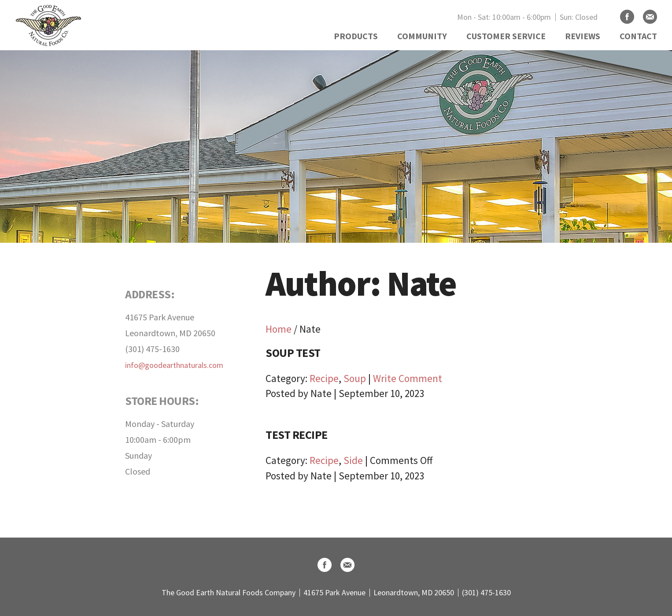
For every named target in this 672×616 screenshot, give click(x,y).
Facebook (627, 17)
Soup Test (293, 353)
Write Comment (408, 378)
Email (650, 17)
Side (353, 460)
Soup (355, 378)
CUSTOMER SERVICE (506, 36)
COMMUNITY (422, 36)
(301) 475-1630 (152, 349)
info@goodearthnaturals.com (174, 365)
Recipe (324, 378)
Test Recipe (297, 435)
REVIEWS (583, 36)
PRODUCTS (356, 36)
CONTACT (638, 36)
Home (279, 329)
